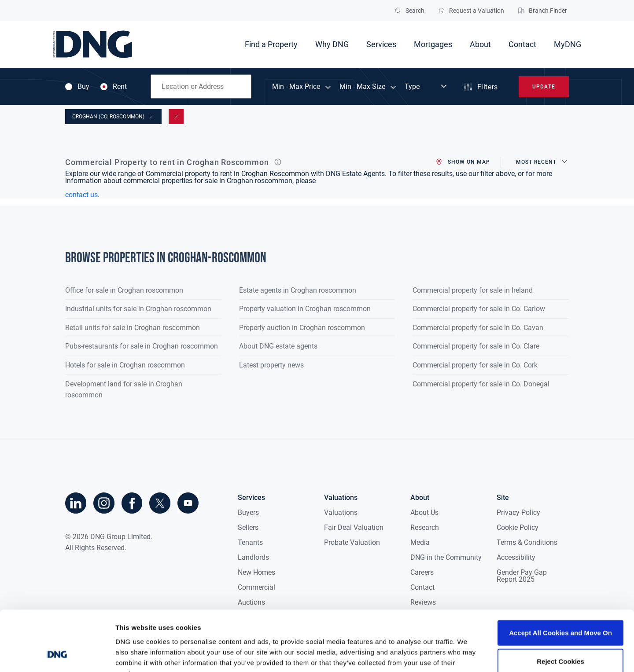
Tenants (250, 542)
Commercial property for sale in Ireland (473, 290)
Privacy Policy (518, 512)
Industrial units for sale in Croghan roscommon (138, 309)
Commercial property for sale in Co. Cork (475, 365)
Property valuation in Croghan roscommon (305, 309)
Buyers (248, 512)
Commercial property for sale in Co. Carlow (479, 309)
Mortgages (433, 44)
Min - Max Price (296, 87)
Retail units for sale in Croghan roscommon (133, 328)
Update (544, 87)
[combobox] (201, 86)
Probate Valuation (352, 542)
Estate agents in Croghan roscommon (298, 290)
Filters (480, 87)
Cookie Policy (518, 527)
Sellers (248, 527)
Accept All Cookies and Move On (560, 578)
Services (381, 44)
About (480, 44)
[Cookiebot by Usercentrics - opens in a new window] (57, 655)
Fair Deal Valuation (354, 527)
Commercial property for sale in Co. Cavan (478, 328)
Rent (114, 87)
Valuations (341, 512)
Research (425, 527)
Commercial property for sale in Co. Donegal (481, 384)
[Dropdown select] (427, 87)
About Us (424, 512)
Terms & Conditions (527, 542)
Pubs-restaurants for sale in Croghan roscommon (142, 346)
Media (420, 542)
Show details (462, 655)
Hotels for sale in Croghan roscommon (125, 365)
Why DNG (332, 44)
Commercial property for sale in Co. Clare (476, 346)
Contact (522, 44)
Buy (77, 87)
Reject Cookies (560, 608)
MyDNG (568, 44)
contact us (81, 195)
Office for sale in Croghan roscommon (124, 290)
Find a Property (271, 44)
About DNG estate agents (278, 346)
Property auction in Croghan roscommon (302, 328)
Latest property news (271, 365)
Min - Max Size (362, 87)
